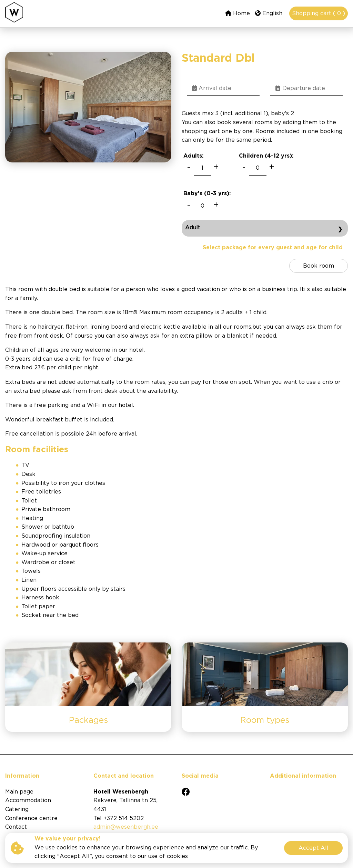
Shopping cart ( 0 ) (319, 14)
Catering (17, 810)
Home (238, 13)
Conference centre (31, 819)
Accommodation (28, 801)
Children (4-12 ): (266, 156)
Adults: (193, 156)
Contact (16, 827)
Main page (19, 792)
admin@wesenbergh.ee (126, 827)
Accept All (314, 848)
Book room (319, 266)
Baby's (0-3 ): (207, 194)
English (269, 13)
